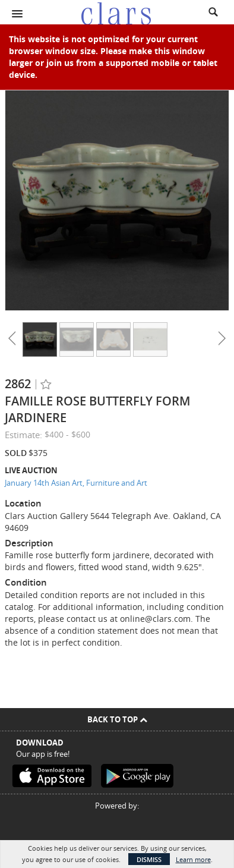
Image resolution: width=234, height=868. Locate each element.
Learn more (193, 859)
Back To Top (117, 719)
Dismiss (149, 859)
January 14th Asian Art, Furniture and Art (76, 483)
